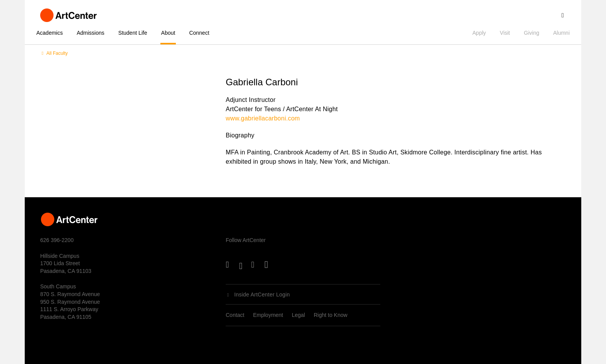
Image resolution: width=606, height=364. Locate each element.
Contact (235, 315)
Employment (268, 315)
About (168, 33)
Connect (199, 33)
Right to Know (331, 315)
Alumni (561, 33)
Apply (479, 33)
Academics (49, 33)
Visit (505, 33)
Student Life (133, 33)
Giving (532, 33)
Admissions (90, 33)
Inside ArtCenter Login (262, 295)
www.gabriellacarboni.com (263, 118)
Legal (298, 315)
